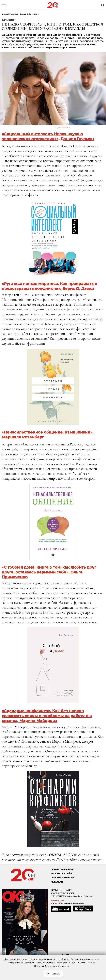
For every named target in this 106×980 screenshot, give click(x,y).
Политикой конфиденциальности (51, 966)
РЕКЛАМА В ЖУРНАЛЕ (63, 878)
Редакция (57, 882)
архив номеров (57, 900)
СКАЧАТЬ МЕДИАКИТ (62, 869)
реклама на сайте (62, 874)
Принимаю (53, 974)
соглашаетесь (79, 963)
